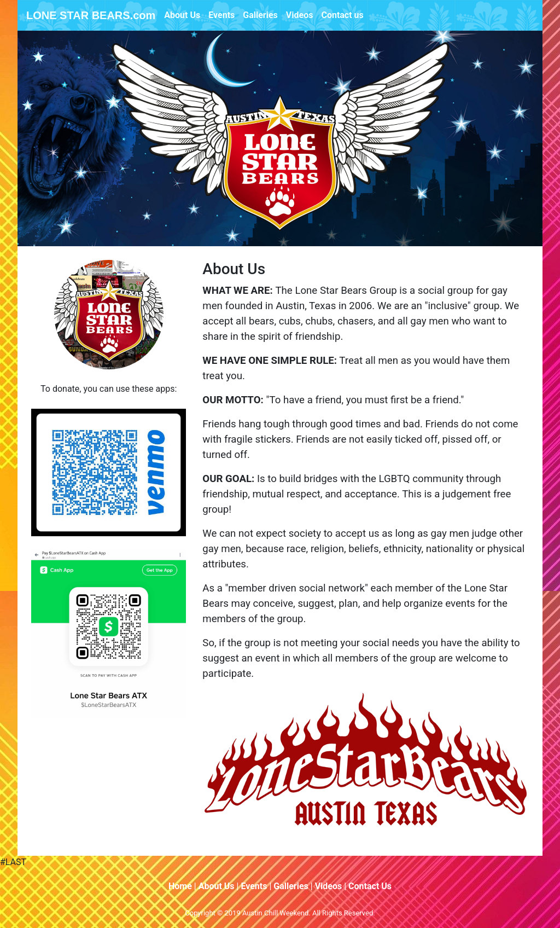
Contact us (342, 15)
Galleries (260, 15)
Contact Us (370, 886)
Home (180, 886)
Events (221, 15)
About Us (182, 15)
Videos (300, 15)
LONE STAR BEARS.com (91, 15)
